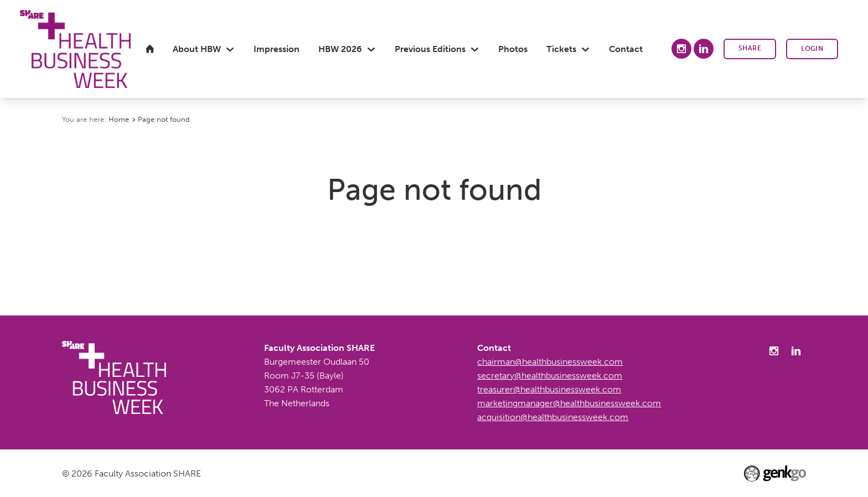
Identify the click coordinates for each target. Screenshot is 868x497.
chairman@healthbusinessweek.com (550, 362)
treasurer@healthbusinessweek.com (549, 389)
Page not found (164, 119)
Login (812, 49)
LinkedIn (704, 49)
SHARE (750, 48)
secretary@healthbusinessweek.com (550, 376)
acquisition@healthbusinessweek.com (553, 417)
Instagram (681, 49)
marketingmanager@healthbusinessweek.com (569, 403)
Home (119, 119)
